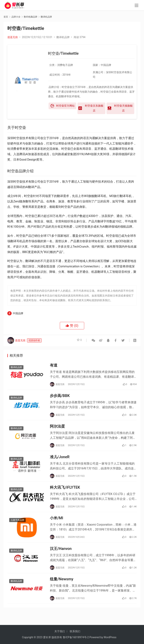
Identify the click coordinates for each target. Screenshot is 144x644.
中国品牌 (18, 313)
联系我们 (75, 631)
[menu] (136, 6)
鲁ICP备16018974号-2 (76, 637)
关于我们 (60, 631)
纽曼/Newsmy (62, 588)
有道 (54, 366)
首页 (6, 17)
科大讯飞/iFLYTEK (65, 493)
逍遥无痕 (13, 37)
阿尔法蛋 (57, 429)
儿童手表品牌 (17, 527)
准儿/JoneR (60, 461)
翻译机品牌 (63, 37)
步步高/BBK (60, 398)
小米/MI (57, 525)
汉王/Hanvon (61, 557)
